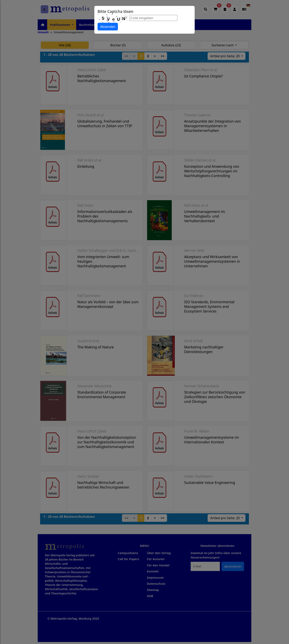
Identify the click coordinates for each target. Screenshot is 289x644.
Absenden (108, 27)
